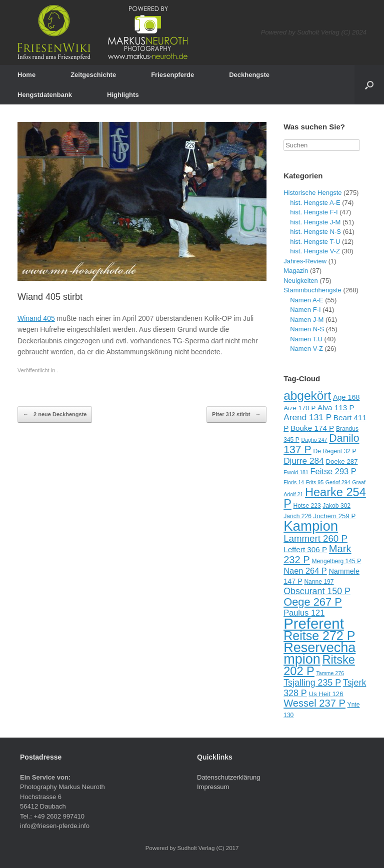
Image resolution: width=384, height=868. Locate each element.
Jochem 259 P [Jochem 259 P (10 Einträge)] (335, 516)
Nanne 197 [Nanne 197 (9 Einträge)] (319, 582)
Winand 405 (36, 318)
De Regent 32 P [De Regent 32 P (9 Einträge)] (334, 451)
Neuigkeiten (301, 281)
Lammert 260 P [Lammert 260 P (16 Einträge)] (315, 538)
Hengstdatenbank (45, 95)
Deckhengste (249, 75)
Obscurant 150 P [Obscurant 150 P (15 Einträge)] (317, 591)
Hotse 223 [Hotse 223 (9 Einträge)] (307, 506)
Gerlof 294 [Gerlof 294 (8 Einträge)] (338, 482)
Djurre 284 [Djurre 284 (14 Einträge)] (304, 461)
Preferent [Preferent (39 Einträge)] (314, 623)
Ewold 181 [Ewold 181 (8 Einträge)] (296, 472)
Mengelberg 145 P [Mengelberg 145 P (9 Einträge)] (336, 561)
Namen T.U (306, 339)
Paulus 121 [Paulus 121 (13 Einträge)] (304, 613)
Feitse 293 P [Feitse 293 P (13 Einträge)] (333, 471)
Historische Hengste (312, 193)
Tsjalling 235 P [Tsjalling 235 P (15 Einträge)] (312, 683)
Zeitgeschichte (93, 75)
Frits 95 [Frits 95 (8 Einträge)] (315, 482)
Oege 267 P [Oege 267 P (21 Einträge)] (313, 602)
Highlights (123, 95)
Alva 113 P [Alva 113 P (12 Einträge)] (336, 408)
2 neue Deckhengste (55, 415)
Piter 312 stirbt (236, 415)
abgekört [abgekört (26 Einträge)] (307, 396)
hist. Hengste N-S (315, 232)
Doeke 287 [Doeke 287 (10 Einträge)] (341, 461)
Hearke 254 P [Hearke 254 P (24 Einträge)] (325, 498)
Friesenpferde (172, 75)
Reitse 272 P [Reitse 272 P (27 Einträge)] (319, 636)
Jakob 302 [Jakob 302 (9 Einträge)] (336, 506)
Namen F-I (305, 310)
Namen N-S (307, 329)
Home (26, 75)
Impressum (213, 787)
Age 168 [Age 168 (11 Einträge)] (346, 397)
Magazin (296, 271)
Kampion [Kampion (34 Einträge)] (311, 526)
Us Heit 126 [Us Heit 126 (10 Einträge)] (326, 694)
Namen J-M (307, 320)
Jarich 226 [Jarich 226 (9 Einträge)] (297, 516)
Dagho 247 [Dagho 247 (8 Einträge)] (314, 440)
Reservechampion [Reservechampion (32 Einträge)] (319, 654)
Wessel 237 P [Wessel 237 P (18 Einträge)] (314, 703)
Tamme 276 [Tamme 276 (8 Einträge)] (330, 673)
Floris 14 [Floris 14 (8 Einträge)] (294, 482)
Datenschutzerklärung (228, 777)
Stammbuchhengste (312, 290)
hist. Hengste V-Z (315, 251)
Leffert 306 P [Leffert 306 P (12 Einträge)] (305, 549)
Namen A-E (306, 300)
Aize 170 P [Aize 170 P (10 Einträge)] (299, 408)
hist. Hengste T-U (315, 242)
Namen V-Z (306, 349)
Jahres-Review (305, 261)
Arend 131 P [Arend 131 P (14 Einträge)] (307, 417)
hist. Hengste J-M (315, 222)
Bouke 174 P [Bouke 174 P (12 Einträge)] (312, 428)
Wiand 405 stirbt (50, 297)
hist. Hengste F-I (314, 212)
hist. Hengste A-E (315, 203)
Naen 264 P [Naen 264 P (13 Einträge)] (305, 571)
